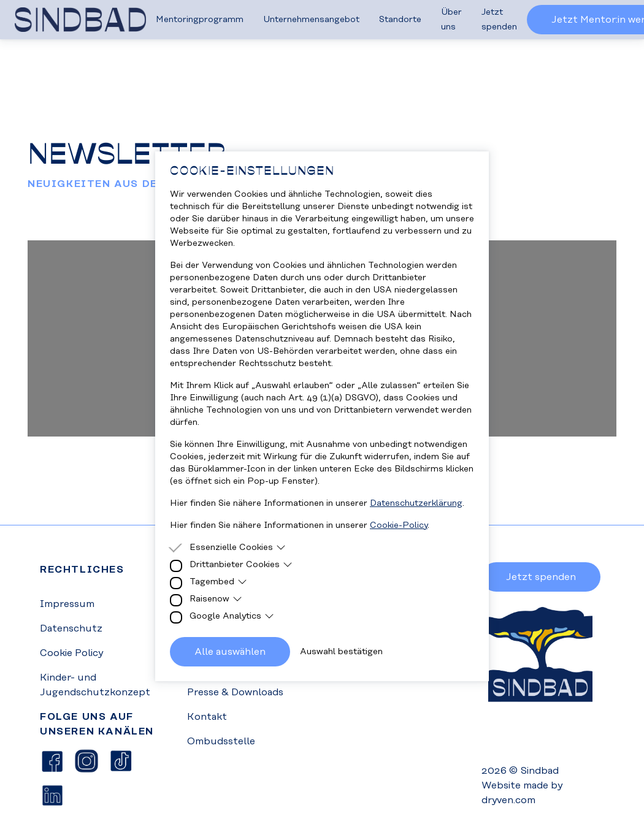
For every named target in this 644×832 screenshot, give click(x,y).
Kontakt (207, 717)
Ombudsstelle (221, 741)
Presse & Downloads (235, 692)
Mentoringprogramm (200, 20)
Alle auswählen (230, 652)
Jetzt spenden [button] (541, 577)
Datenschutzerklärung (416, 503)
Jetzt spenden (499, 20)
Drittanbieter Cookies (241, 565)
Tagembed (218, 582)
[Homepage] (80, 20)
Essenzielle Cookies (238, 548)
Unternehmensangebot (311, 20)
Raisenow (216, 599)
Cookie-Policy (399, 525)
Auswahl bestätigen (341, 652)
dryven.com (508, 800)
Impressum (67, 604)
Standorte (400, 20)
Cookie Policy (71, 653)
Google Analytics (232, 616)
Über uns (451, 20)
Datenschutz (71, 628)
